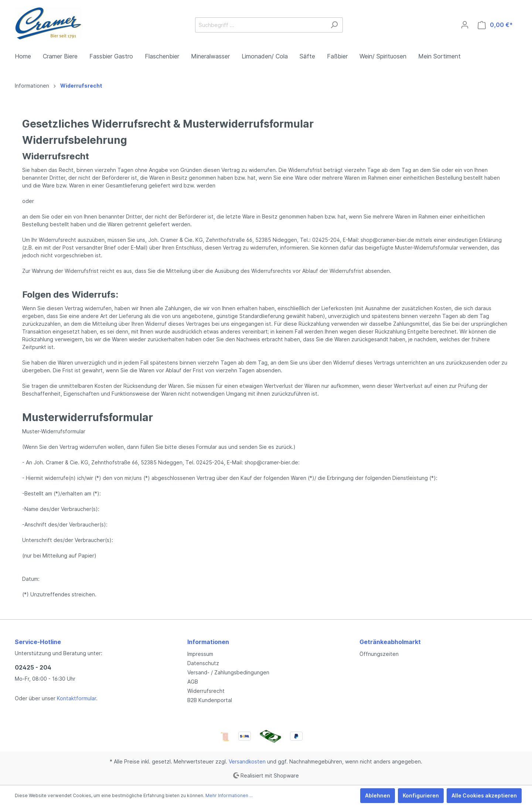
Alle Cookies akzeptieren (484, 795)
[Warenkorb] (495, 25)
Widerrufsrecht (206, 691)
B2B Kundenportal (210, 700)
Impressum (200, 654)
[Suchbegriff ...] (260, 25)
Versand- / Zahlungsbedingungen (228, 672)
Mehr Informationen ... (229, 795)
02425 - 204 (33, 667)
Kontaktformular (76, 698)
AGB (193, 682)
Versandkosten (247, 761)
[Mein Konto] (465, 25)
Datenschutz (203, 663)
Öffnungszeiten (379, 654)
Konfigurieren (421, 795)
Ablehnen (378, 795)
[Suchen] (334, 25)
